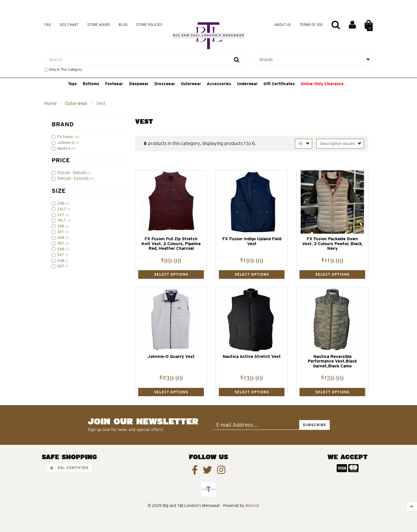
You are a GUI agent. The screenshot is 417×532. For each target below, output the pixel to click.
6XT (61, 266)
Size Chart (69, 25)
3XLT (62, 220)
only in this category (63, 69)
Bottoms (91, 84)
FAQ (48, 25)
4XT (61, 243)
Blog (123, 25)
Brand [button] (63, 124)
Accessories (219, 84)
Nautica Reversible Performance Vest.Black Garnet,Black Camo (332, 361)
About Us (283, 25)
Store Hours (99, 25)
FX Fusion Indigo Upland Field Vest (252, 241)
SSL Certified (69, 468)
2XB (61, 203)
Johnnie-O (66, 142)
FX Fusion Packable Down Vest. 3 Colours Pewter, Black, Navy (332, 244)
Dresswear (165, 84)
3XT (61, 232)
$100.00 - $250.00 (73, 178)
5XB (61, 249)
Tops (72, 84)
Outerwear (191, 84)
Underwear (247, 84)
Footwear (114, 84)
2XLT (62, 209)
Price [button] (61, 160)
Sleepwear (139, 84)
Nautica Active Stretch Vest (252, 356)
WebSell (252, 506)
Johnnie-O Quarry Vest (171, 356)
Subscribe (314, 425)
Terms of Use (311, 25)
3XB (61, 226)
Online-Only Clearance (322, 84)
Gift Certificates (279, 84)
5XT (61, 255)
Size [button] (59, 191)
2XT (61, 215)
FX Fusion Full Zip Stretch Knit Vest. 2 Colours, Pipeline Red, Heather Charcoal (171, 244)
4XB (61, 237)
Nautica (64, 148)
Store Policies (149, 25)
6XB (61, 260)
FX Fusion (66, 137)
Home (51, 103)
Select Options (171, 274)
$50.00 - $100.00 (72, 173)
